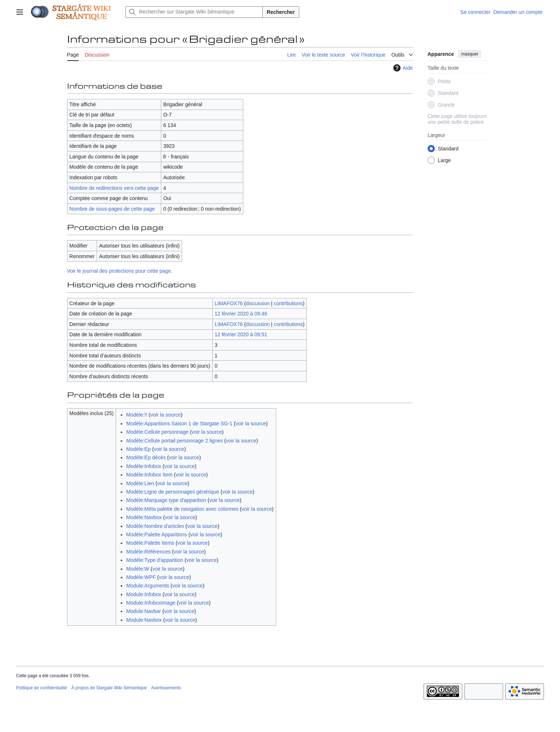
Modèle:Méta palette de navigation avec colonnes (182, 509)
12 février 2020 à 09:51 (241, 334)
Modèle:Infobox (144, 466)
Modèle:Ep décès (146, 457)
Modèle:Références (148, 552)
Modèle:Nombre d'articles (155, 526)
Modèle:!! (137, 415)
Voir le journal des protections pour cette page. (120, 271)
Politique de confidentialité (41, 688)
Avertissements (166, 688)
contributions (288, 303)
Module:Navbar (144, 611)
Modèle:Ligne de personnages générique (173, 492)
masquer (470, 54)
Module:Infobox (144, 594)
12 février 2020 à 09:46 (241, 314)
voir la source (165, 415)
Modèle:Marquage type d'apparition (166, 500)
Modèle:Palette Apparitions (157, 534)
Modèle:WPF (141, 577)
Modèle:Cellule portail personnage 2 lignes (175, 441)
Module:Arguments (148, 586)
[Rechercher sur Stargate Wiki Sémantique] (194, 12)
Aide (402, 68)
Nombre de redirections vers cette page (114, 188)
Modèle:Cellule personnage (157, 432)
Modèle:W (138, 569)
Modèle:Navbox (144, 517)
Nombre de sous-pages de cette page (112, 209)
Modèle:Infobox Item (149, 475)
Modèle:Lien (140, 483)
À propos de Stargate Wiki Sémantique (109, 688)
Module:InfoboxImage (151, 603)
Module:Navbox (144, 620)
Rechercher (281, 12)
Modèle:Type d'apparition (155, 560)
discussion (258, 303)
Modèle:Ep (138, 449)
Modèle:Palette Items (150, 543)
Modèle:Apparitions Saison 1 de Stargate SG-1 (179, 424)
